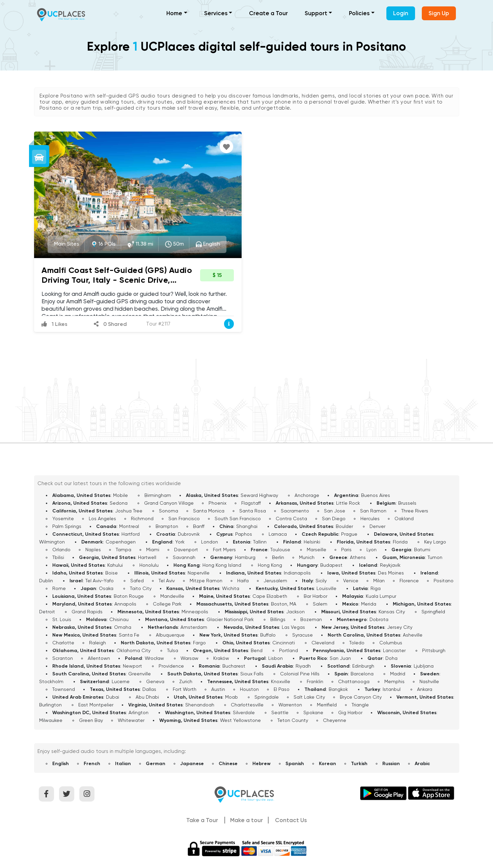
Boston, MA (284, 604)
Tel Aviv (167, 581)
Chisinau (119, 619)
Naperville (199, 573)
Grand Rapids (87, 612)
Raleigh (98, 643)
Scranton (63, 658)
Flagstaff (251, 503)
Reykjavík (390, 565)
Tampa (124, 550)
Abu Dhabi (147, 697)
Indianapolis (297, 573)
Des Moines (391, 573)
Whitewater (131, 720)
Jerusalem (275, 581)
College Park (167, 604)
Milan (379, 581)
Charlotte (63, 643)
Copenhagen (121, 542)
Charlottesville (247, 705)
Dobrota (379, 619)
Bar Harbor (316, 596)
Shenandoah (200, 705)
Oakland (404, 519)
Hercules (370, 519)
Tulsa (173, 650)
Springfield (433, 612)
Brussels (407, 503)
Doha (391, 658)
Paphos (244, 534)
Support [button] (316, 13)
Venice (351, 581)
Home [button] (174, 13)
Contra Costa (291, 519)
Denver (377, 526)
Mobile (120, 495)
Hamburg (245, 557)
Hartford (131, 534)
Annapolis (125, 604)
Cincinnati (284, 643)
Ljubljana (424, 666)
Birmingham (158, 495)
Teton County (293, 720)
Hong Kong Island (222, 565)
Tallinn (260, 542)
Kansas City (392, 612)
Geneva (155, 681)
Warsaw (189, 658)
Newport (132, 666)
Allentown (99, 658)
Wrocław (154, 658)
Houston (249, 689)
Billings (278, 619)
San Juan (340, 658)
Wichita (231, 588)
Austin (218, 689)
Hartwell (147, 557)
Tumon (435, 557)
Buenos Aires (376, 495)
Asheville (413, 635)
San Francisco (184, 519)
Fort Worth (185, 689)
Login (401, 13)
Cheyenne (335, 720)
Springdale (267, 697)
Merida (369, 604)
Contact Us (291, 820)
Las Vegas (293, 627)
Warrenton (290, 705)
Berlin (278, 557)
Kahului (115, 565)
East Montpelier (96, 705)
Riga (376, 588)
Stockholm (51, 681)
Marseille (317, 550)
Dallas (149, 689)
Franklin (315, 681)
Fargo (199, 643)
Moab (231, 697)
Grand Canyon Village (169, 503)
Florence (409, 581)
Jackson (295, 612)
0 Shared (110, 324)
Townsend (64, 689)
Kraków (221, 658)
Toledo (357, 643)
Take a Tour (202, 820)
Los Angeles (102, 519)
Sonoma (169, 511)
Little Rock (348, 503)
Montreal (129, 526)
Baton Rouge (129, 596)
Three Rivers (415, 511)
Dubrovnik (189, 534)
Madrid (398, 674)
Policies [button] (359, 13)
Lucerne (121, 681)
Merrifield (327, 705)
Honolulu (149, 565)
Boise (112, 573)
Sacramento (295, 511)
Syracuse (303, 635)
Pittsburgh (434, 650)
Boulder (344, 526)
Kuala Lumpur (381, 596)
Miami (153, 550)
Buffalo (268, 635)
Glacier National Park (230, 619)
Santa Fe (129, 635)
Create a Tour (268, 13)
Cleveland (323, 643)
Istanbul (392, 689)
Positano (444, 581)
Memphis (394, 681)
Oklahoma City (133, 650)
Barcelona (362, 674)
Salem (320, 604)
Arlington (139, 712)
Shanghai (247, 526)
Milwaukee (51, 720)
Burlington (50, 705)
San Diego (334, 519)
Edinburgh (363, 666)
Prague (349, 534)
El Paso (282, 689)
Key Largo (435, 542)
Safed (137, 581)
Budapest (331, 565)
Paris (346, 550)
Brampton (167, 526)
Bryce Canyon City (361, 697)
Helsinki (312, 542)
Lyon (372, 550)
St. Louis (62, 619)
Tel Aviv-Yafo (100, 581)
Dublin (46, 581)
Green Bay (91, 720)
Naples (93, 550)
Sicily (321, 581)
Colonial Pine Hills (300, 674)
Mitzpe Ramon (206, 581)
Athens (358, 557)
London (210, 542)
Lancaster (394, 650)
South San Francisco (238, 519)
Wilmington (52, 542)
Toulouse (280, 550)
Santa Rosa (253, 511)
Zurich (186, 681)
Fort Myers (224, 550)
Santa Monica (209, 511)
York (180, 542)
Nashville (429, 681)
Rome (59, 588)
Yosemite (63, 519)
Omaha (123, 627)
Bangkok (338, 689)
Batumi (422, 550)
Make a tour (246, 820)
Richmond (142, 519)
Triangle (360, 705)
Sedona (119, 503)
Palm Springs (67, 526)
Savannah (184, 557)
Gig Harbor (350, 712)
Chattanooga (354, 681)
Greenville (140, 674)
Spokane (313, 712)
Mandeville (172, 596)
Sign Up (439, 13)
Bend (257, 650)
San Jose (335, 511)
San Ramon (373, 511)
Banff (199, 526)
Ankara (425, 689)
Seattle (280, 712)
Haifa (243, 581)
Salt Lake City (309, 697)
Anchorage (307, 495)
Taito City (141, 588)
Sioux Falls (252, 674)
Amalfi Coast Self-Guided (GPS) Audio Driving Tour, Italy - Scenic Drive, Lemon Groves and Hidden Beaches (117, 280)
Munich (307, 557)
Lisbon (276, 658)
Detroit (47, 612)
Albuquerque (170, 635)
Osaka (106, 588)
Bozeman (311, 619)
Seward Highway (259, 495)
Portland (289, 650)
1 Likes (54, 324)
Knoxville (281, 681)
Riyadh (303, 666)
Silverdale (244, 712)
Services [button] (216, 13)
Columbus (391, 643)
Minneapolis (195, 612)
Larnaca (278, 534)
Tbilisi (58, 557)
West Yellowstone (240, 720)
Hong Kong (270, 565)
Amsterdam (194, 627)
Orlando (61, 550)
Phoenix (217, 503)
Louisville (326, 588)
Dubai (113, 697)
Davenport (186, 550)
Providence (171, 666)
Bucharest (234, 666)
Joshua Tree (129, 511)
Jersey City (400, 627)
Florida (400, 542)
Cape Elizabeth (270, 596)
